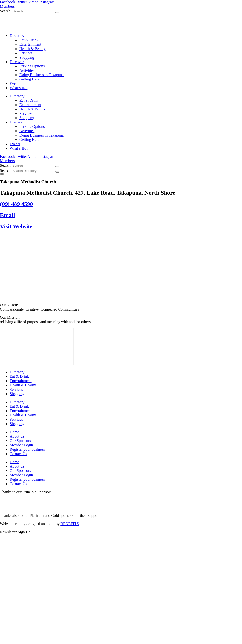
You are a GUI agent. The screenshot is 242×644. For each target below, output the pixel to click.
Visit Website (16, 226)
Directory (17, 36)
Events (15, 83)
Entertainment (30, 44)
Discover (17, 62)
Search (5, 11)
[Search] (57, 12)
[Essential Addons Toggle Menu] (2, 174)
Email (7, 215)
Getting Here (29, 79)
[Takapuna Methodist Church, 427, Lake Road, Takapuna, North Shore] (37, 347)
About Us (17, 436)
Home (14, 432)
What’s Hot (19, 88)
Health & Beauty (32, 49)
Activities (27, 70)
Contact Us (18, 454)
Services (26, 53)
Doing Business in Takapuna (42, 75)
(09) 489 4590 (16, 204)
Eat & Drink (29, 40)
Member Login (21, 445)
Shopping (27, 57)
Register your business (27, 449)
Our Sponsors (20, 441)
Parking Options (32, 66)
